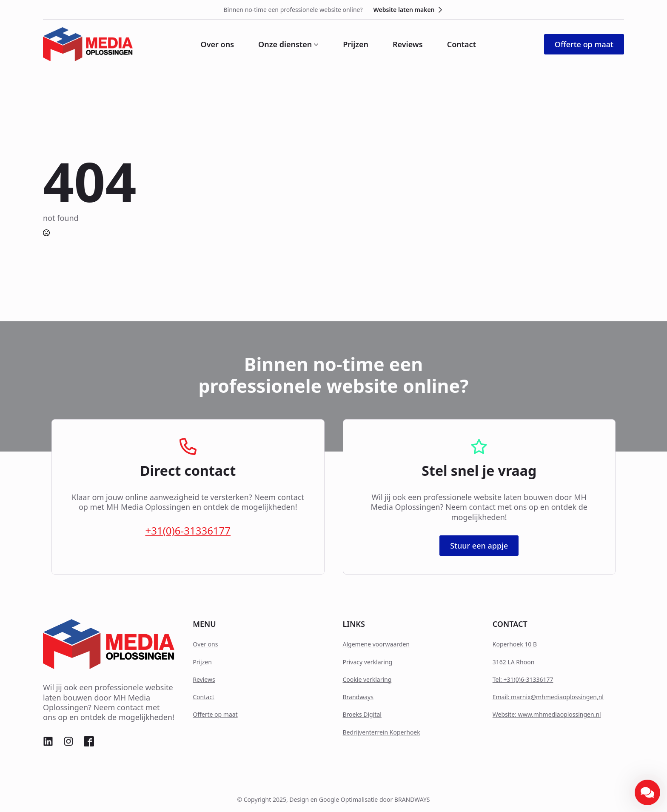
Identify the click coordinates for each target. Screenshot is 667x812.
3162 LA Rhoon (514, 662)
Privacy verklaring (368, 662)
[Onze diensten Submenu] (315, 44)
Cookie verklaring (367, 679)
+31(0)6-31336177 (188, 530)
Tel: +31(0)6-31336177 (523, 679)
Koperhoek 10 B (515, 644)
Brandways (358, 697)
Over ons (218, 44)
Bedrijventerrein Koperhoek (382, 732)
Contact (462, 44)
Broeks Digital (362, 714)
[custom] (48, 741)
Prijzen (356, 44)
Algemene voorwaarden (376, 644)
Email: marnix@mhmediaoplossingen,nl (548, 697)
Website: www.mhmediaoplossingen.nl (547, 714)
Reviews (408, 44)
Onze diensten (285, 44)
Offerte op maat (215, 714)
